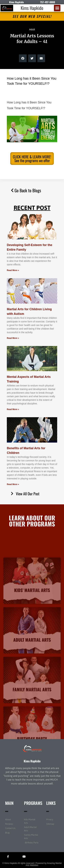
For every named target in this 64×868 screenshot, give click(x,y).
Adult (32, 29)
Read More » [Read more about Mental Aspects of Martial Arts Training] (13, 409)
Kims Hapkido (32, 8)
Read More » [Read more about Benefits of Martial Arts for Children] (13, 484)
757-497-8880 (48, 2)
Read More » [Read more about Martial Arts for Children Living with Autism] (13, 338)
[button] (57, 8)
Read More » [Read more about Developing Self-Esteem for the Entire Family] (13, 270)
